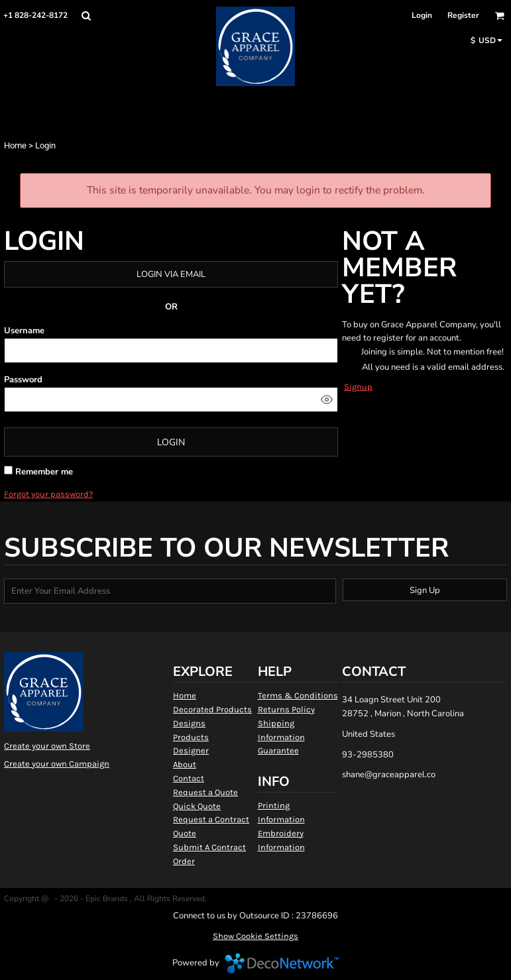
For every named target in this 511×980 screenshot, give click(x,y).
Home (15, 145)
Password (23, 380)
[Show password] (327, 400)
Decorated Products (212, 709)
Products (191, 737)
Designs (189, 723)
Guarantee (278, 750)
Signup (358, 387)
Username (24, 331)
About (185, 764)
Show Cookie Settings (255, 936)
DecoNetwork (282, 963)
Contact (189, 778)
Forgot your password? (48, 494)
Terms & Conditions (298, 695)
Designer (191, 750)
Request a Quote (205, 792)
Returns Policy (286, 709)
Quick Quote (197, 806)
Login (422, 15)
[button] (86, 16)
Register (463, 15)
